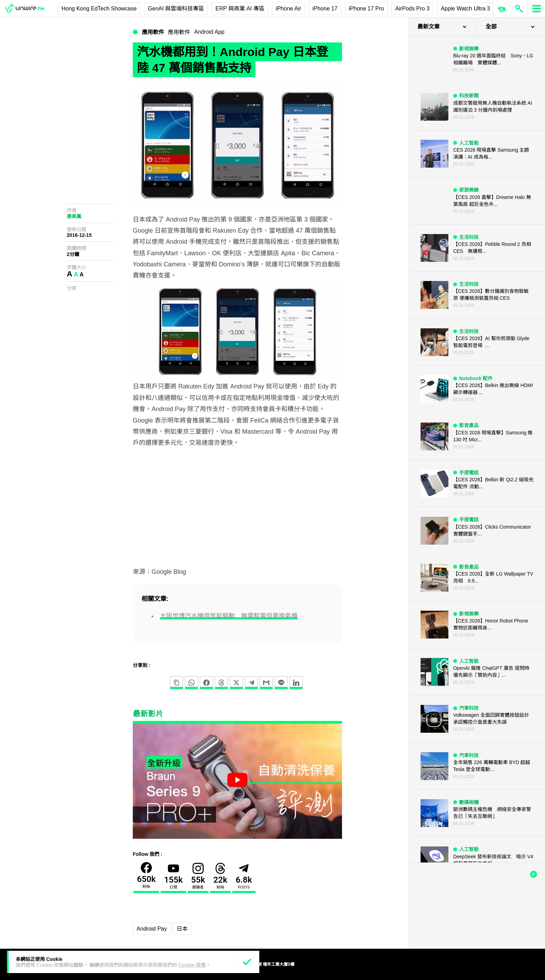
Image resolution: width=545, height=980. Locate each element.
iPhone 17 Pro (366, 9)
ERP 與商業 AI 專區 (240, 9)
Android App (209, 32)
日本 (182, 929)
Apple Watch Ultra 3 (465, 9)
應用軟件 (153, 32)
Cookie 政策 (192, 965)
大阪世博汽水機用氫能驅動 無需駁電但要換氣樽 (229, 616)
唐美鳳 (74, 216)
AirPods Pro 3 (412, 9)
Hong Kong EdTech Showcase (99, 9)
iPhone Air (288, 9)
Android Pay (152, 929)
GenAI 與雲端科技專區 (176, 9)
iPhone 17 (325, 9)
